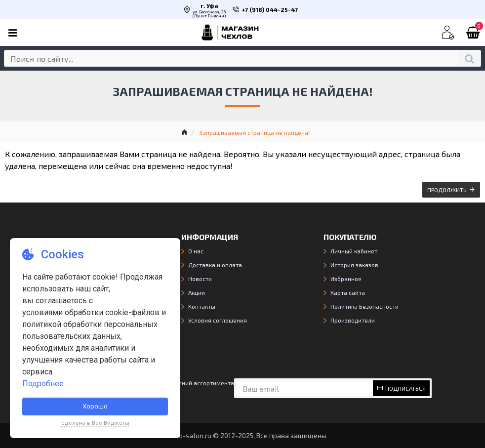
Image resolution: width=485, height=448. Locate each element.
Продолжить (447, 190)
